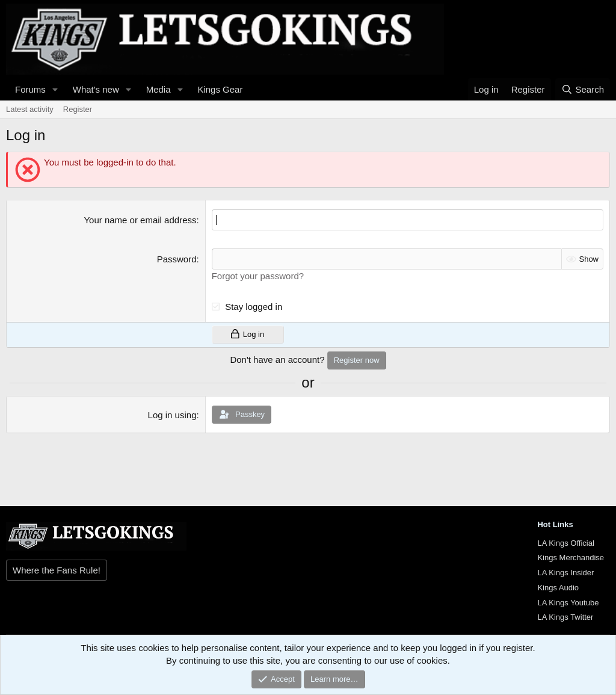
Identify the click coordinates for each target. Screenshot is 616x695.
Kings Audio (558, 588)
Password (177, 259)
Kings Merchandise (571, 558)
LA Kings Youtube (568, 603)
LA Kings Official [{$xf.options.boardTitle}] (565, 543)
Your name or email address (140, 220)
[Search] (583, 89)
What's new (96, 89)
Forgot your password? (258, 276)
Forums (30, 89)
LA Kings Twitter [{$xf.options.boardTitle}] (565, 617)
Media (159, 89)
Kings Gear (220, 89)
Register (78, 109)
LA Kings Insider (565, 573)
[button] (55, 89)
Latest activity (30, 109)
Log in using (172, 415)
